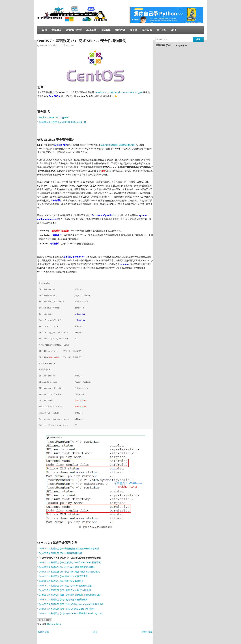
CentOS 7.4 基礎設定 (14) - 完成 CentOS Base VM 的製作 (67, 609)
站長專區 (56, 30)
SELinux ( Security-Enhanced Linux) (118, 145)
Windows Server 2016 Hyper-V (54, 117)
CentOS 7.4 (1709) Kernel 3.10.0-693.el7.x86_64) (119, 92)
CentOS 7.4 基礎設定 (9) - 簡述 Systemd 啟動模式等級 (65, 586)
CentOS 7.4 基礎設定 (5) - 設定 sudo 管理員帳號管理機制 (67, 567)
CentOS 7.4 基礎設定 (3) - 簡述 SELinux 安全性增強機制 (82, 41)
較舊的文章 (147, 632)
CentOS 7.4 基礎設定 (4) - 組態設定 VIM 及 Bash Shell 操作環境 (70, 562)
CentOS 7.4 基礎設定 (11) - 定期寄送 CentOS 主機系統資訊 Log (70, 595)
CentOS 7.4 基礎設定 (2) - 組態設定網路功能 (60, 553)
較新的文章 (43, 632)
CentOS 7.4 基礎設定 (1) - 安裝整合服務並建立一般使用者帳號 (69, 549)
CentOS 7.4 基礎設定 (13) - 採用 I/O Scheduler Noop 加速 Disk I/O (71, 604)
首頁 (44, 30)
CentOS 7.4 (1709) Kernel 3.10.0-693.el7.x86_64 (62, 122)
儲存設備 (147, 30)
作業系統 (106, 30)
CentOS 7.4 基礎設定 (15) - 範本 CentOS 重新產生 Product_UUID (71, 613)
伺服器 (133, 30)
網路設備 (120, 30)
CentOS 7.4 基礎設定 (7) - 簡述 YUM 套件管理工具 (63, 576)
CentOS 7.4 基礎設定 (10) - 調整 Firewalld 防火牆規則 (65, 590)
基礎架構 (91, 30)
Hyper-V (51, 624)
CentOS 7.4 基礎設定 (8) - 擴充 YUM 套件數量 (61, 581)
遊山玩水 (161, 30)
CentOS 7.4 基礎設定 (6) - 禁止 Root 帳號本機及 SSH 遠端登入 (69, 572)
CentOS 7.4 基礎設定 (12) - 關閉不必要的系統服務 (63, 600)
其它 (173, 30)
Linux (59, 624)
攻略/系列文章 (74, 30)
